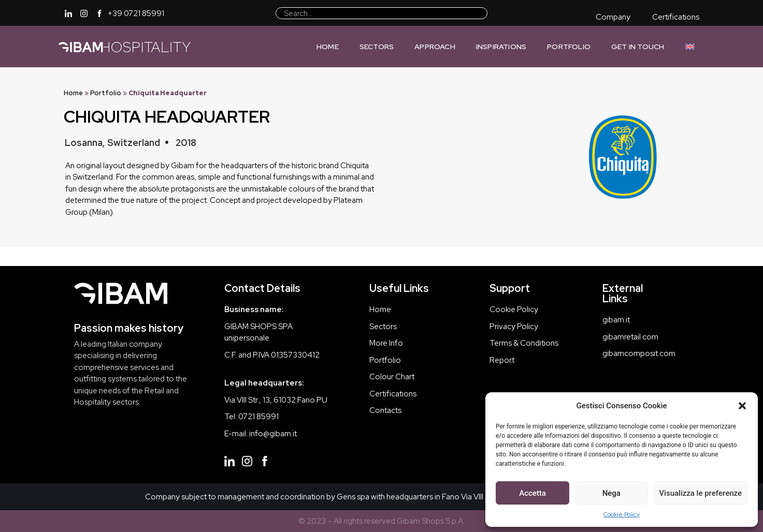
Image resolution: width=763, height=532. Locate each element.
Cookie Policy (622, 514)
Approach (435, 47)
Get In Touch (638, 47)
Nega (611, 493)
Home (328, 47)
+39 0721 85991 (136, 13)
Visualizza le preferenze (700, 493)
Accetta (532, 493)
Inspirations (501, 47)
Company (613, 17)
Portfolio (569, 47)
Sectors (377, 47)
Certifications (676, 17)
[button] (742, 406)
